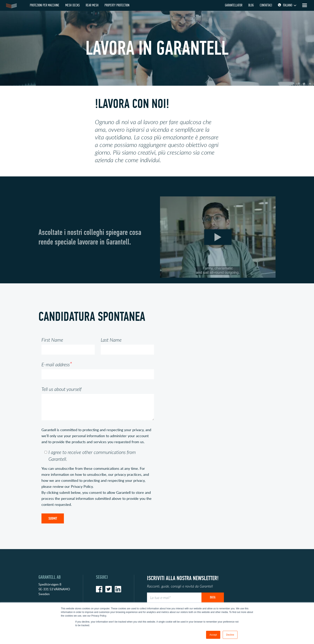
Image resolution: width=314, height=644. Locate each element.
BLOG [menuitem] (251, 5)
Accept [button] (213, 635)
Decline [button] (230, 635)
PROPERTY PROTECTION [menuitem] (117, 5)
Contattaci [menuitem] (266, 5)
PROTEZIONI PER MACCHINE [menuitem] (45, 5)
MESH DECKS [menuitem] (72, 5)
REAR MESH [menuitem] (92, 5)
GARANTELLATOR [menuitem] (234, 5)
